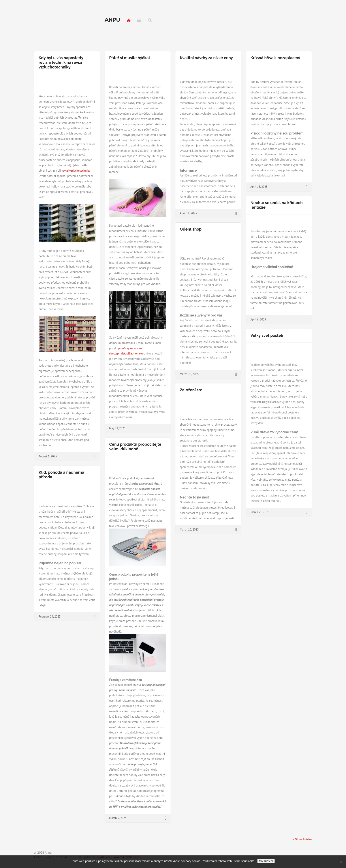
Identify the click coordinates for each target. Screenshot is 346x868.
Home (129, 20)
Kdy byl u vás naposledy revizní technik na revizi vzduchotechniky (61, 62)
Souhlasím (266, 861)
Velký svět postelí (267, 335)
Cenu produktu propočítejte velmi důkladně (135, 447)
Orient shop (191, 229)
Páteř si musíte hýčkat (130, 58)
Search (150, 20)
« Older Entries (302, 839)
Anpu (112, 20)
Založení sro (191, 390)
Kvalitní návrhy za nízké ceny (206, 58)
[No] (340, 862)
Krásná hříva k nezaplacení (275, 58)
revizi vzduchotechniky (76, 171)
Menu (139, 20)
